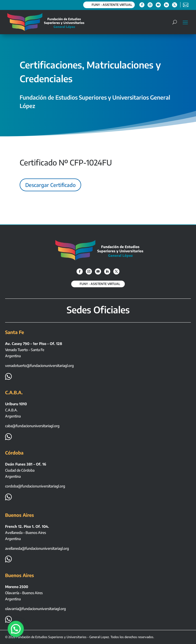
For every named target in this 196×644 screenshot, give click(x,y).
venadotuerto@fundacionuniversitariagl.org (39, 366)
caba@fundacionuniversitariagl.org (32, 426)
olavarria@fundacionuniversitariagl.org (35, 609)
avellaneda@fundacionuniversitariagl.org (37, 548)
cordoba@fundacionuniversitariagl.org (35, 486)
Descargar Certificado (50, 185)
